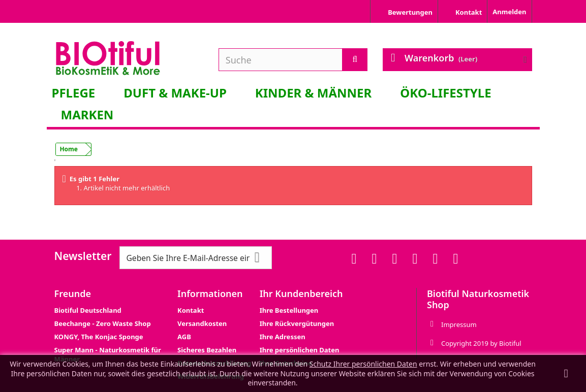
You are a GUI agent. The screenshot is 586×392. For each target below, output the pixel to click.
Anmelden (509, 12)
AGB (184, 337)
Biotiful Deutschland (88, 310)
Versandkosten (202, 323)
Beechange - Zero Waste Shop (103, 323)
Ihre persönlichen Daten (300, 350)
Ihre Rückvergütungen (297, 323)
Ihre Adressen (283, 337)
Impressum (459, 324)
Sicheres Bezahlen (207, 350)
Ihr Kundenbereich (301, 293)
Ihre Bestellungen (289, 310)
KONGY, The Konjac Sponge (99, 337)
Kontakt (191, 310)
